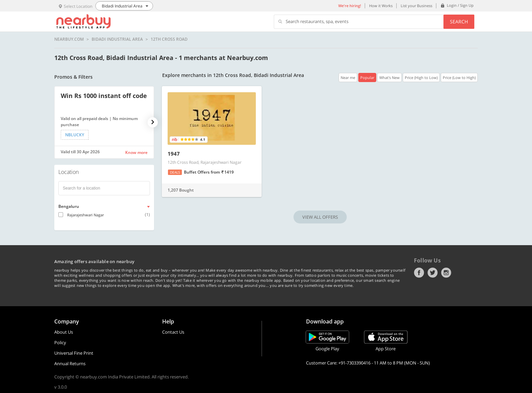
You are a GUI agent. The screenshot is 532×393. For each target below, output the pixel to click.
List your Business (416, 6)
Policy (60, 342)
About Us (64, 332)
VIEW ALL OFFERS (320, 217)
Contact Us (173, 332)
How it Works (381, 6)
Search (459, 22)
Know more (136, 152)
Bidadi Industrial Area (117, 39)
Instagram (446, 273)
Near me (348, 77)
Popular (367, 77)
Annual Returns (70, 363)
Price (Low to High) (459, 77)
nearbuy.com (69, 39)
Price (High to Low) (421, 77)
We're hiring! (350, 6)
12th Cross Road (169, 39)
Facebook (419, 273)
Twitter (433, 273)
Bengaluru (69, 206)
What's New (389, 77)
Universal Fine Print (74, 353)
